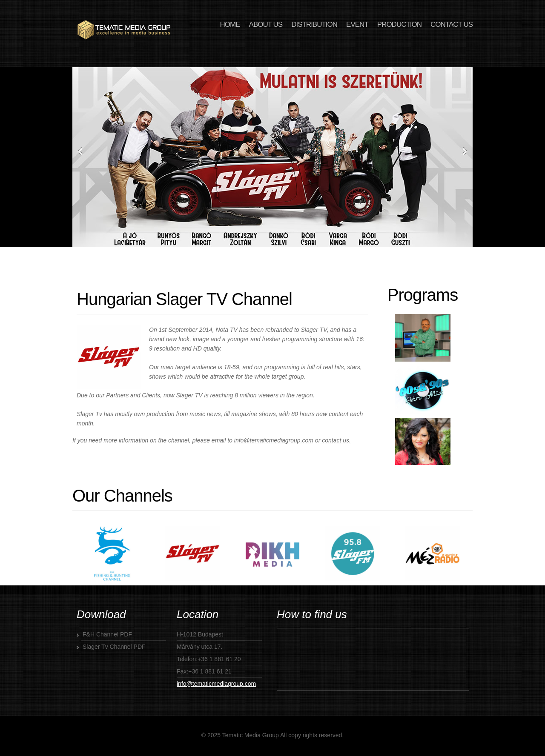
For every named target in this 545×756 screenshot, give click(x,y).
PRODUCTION (399, 25)
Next (465, 151)
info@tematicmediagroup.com (274, 440)
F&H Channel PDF (107, 634)
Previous (80, 151)
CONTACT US (452, 25)
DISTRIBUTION (314, 25)
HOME (230, 25)
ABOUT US (266, 25)
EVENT (357, 25)
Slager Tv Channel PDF (114, 647)
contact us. (336, 440)
